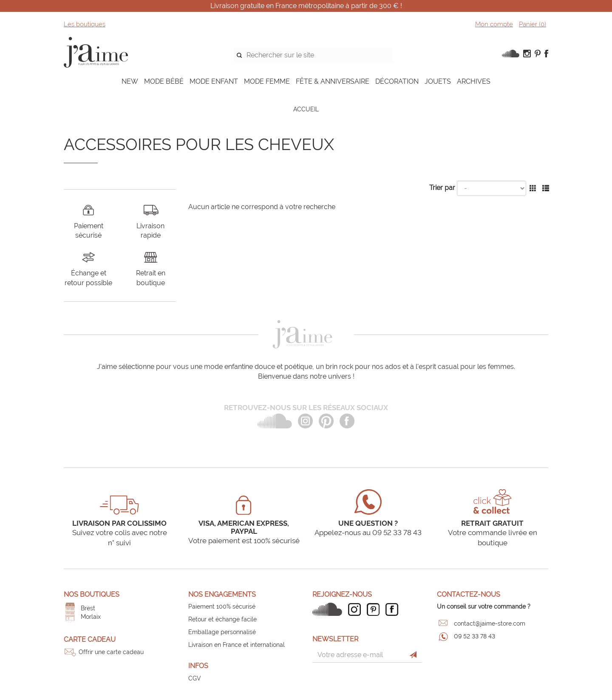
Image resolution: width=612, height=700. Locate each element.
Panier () (533, 24)
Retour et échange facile (222, 619)
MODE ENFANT (214, 81)
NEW (130, 81)
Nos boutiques (92, 594)
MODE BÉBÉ (164, 81)
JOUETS (438, 81)
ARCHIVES (474, 81)
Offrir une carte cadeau (111, 652)
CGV (195, 678)
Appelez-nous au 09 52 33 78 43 (368, 533)
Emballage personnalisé (222, 632)
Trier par (442, 188)
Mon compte (494, 24)
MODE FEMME (267, 81)
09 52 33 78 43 (475, 636)
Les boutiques (85, 24)
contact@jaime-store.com (490, 623)
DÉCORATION (397, 81)
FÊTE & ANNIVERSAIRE (333, 81)
